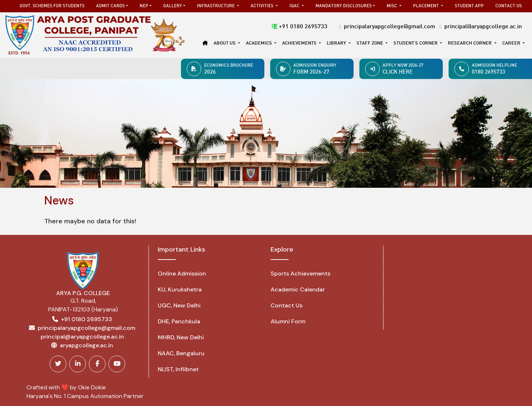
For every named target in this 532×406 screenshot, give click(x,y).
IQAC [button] (295, 6)
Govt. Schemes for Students (52, 6)
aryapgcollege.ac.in (86, 345)
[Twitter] (58, 364)
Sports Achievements (300, 274)
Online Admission (182, 274)
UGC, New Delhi (179, 305)
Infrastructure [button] (216, 6)
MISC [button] (392, 6)
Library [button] (337, 43)
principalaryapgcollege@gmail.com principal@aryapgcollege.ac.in (430, 27)
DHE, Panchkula (179, 321)
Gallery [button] (173, 6)
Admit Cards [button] (110, 6)
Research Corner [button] (470, 43)
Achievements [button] (300, 43)
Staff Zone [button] (370, 43)
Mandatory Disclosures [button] (344, 6)
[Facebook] (97, 364)
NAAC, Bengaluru (181, 353)
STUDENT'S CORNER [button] (416, 43)
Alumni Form (288, 321)
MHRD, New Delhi (181, 337)
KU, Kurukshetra (180, 289)
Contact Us (509, 6)
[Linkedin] (78, 364)
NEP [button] (144, 6)
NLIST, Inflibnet (178, 369)
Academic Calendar (298, 289)
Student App (469, 6)
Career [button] (512, 43)
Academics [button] (259, 43)
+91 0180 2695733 (300, 27)
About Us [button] (225, 43)
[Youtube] (117, 364)
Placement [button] (426, 6)
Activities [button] (263, 6)
